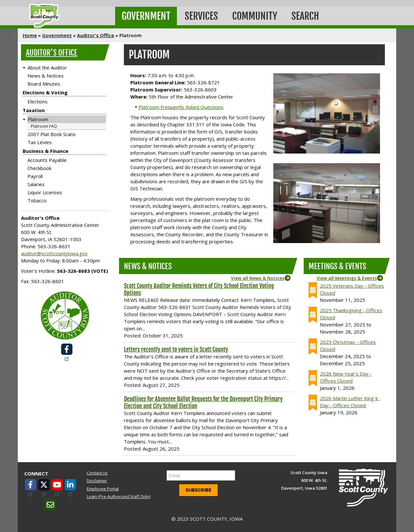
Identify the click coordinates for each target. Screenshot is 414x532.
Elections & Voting (45, 92)
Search (305, 16)
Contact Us (97, 473)
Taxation (34, 110)
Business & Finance (45, 151)
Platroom (38, 119)
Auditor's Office (96, 35)
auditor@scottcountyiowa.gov (54, 253)
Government (146, 16)
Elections (38, 101)
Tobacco (37, 200)
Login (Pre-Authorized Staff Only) (119, 496)
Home (30, 35)
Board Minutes (44, 84)
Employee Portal (103, 489)
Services (201, 16)
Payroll (35, 176)
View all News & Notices (258, 278)
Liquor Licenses (45, 192)
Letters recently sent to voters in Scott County (176, 349)
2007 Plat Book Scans (52, 134)
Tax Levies (40, 142)
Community (255, 16)
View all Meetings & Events (347, 278)
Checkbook (39, 168)
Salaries (36, 184)
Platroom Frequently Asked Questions (181, 107)
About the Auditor (47, 68)
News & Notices (46, 76)
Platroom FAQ (44, 126)
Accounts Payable (47, 160)
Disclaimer (97, 481)
